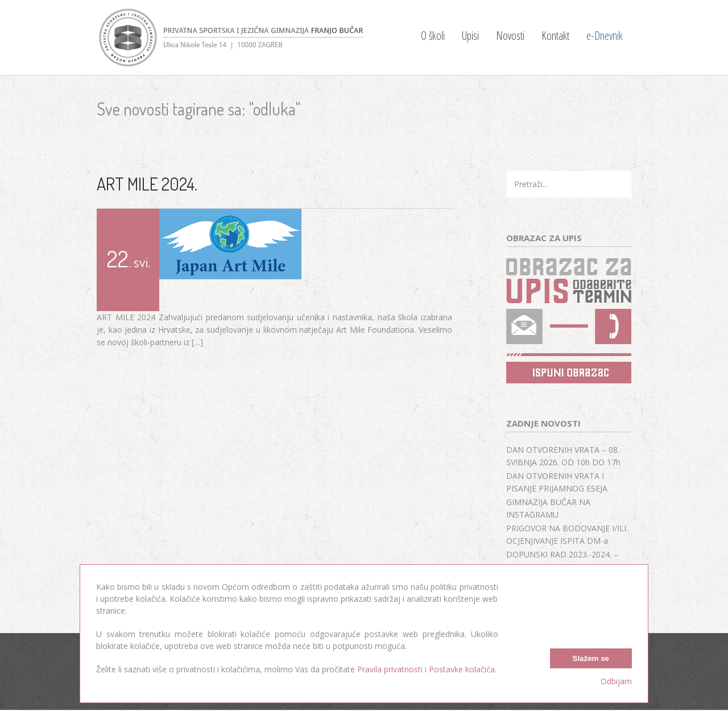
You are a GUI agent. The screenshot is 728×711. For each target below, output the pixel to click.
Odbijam (616, 681)
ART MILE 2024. (147, 184)
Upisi (470, 36)
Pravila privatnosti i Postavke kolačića (426, 669)
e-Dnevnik (605, 36)
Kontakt (555, 36)
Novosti (510, 36)
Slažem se (591, 658)
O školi (433, 36)
